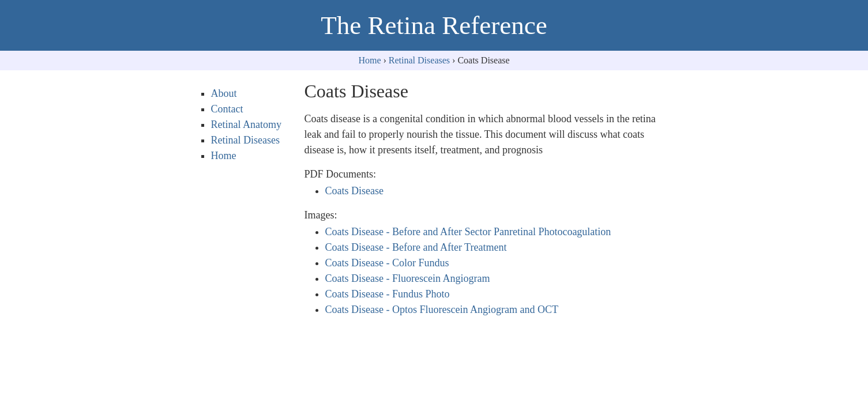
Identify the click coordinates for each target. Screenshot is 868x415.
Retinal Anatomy (246, 124)
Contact (227, 109)
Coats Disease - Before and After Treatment (416, 247)
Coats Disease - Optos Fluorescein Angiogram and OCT (442, 310)
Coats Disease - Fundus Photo (388, 294)
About (224, 93)
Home (369, 60)
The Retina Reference (434, 25)
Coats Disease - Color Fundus (387, 263)
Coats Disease (354, 191)
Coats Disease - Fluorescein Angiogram (408, 278)
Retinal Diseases (419, 60)
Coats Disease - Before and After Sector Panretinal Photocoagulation (468, 232)
